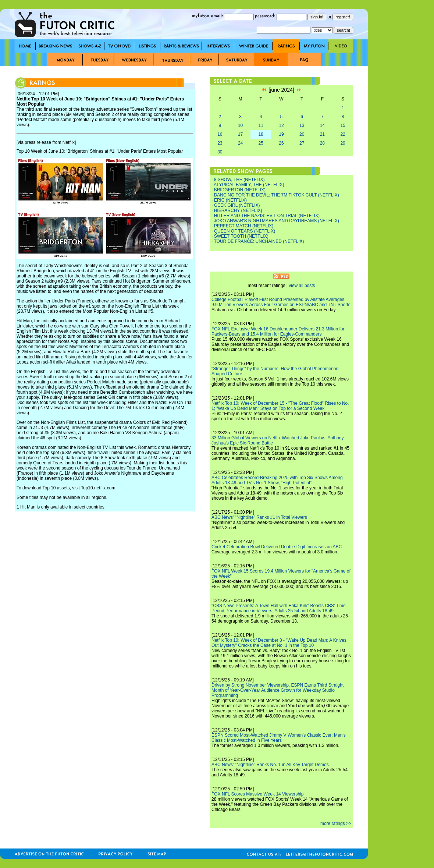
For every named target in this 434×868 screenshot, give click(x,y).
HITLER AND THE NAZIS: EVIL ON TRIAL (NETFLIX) (267, 216)
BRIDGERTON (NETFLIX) (240, 190)
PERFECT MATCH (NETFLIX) (244, 226)
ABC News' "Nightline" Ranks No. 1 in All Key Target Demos (270, 765)
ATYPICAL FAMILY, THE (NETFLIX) (249, 185)
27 (302, 143)
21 (322, 134)
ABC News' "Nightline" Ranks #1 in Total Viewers (259, 517)
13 (302, 125)
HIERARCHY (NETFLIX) (238, 210)
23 (220, 143)
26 (281, 143)
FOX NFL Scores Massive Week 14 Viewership (258, 794)
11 (261, 125)
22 (343, 134)
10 (240, 125)
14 (322, 125)
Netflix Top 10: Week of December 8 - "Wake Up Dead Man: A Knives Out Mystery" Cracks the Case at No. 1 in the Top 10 (279, 643)
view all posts (302, 286)
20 (302, 134)
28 (322, 143)
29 (343, 143)
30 (220, 152)
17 (240, 134)
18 (261, 134)
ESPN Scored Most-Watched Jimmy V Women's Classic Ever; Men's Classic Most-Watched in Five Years (279, 738)
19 (281, 134)
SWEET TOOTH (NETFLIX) (241, 236)
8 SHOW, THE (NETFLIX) (239, 180)
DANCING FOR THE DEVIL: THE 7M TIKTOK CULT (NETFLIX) (277, 195)
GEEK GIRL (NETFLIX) (237, 205)
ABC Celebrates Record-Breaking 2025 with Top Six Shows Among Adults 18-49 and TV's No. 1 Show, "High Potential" (277, 480)
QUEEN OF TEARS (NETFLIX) (245, 231)
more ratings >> (336, 823)
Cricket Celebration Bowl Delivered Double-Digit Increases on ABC (277, 547)
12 (281, 125)
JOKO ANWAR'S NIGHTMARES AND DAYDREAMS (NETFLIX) (277, 221)
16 (220, 134)
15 (343, 125)
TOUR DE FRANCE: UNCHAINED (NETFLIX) (259, 241)
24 (240, 143)
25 (261, 143)
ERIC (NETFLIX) (230, 200)
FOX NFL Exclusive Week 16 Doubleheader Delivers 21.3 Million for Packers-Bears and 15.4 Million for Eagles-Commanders (278, 332)
